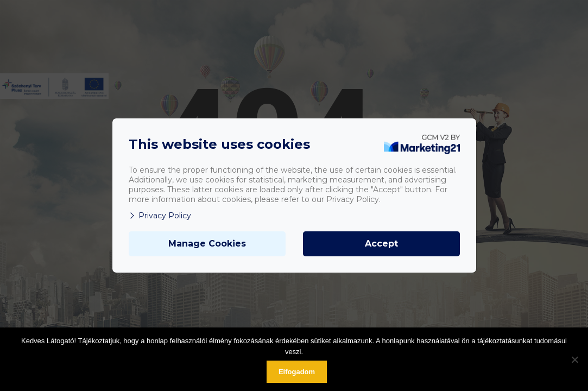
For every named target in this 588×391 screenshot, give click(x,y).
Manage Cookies (207, 244)
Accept (381, 244)
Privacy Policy (160, 216)
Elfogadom (297, 372)
